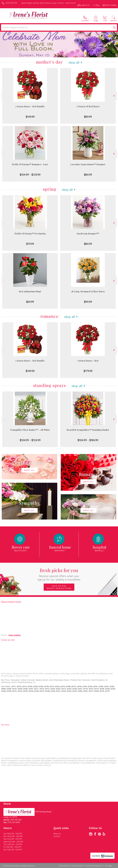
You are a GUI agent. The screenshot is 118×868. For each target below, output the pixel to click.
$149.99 (30, 117)
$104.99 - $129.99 (30, 175)
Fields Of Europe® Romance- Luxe (30, 164)
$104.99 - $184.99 (88, 440)
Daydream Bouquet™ (88, 234)
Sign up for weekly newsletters (59, 587)
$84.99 (88, 175)
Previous (4, 96)
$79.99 (30, 244)
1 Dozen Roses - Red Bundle (30, 106)
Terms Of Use (64, 866)
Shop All (74, 62)
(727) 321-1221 (11, 3)
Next (114, 96)
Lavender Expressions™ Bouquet (88, 164)
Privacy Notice (78, 866)
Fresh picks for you (59, 574)
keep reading (15, 635)
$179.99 (88, 371)
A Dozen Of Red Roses (88, 106)
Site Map (108, 866)
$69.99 (30, 302)
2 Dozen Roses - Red (88, 361)
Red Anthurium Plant (30, 291)
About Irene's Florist (11, 602)
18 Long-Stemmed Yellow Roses (88, 291)
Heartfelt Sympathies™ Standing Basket (88, 430)
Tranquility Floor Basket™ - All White (30, 430)
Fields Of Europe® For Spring (30, 234)
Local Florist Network (94, 866)
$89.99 (88, 117)
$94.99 (88, 302)
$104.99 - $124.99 (30, 440)
